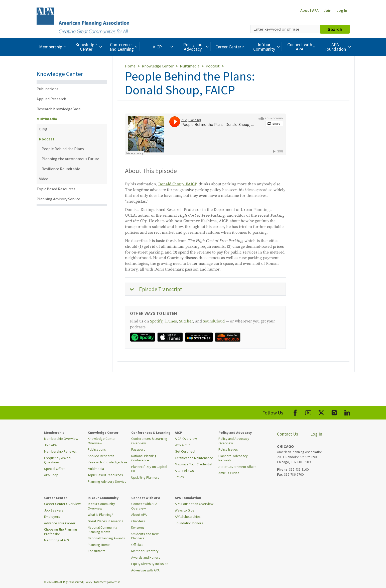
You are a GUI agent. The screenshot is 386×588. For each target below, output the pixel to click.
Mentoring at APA (57, 540)
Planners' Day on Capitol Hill (149, 469)
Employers (52, 517)
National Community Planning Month (102, 530)
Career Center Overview (62, 504)
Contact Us (288, 434)
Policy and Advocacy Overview (234, 441)
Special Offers (55, 469)
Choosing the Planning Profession (61, 532)
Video (44, 179)
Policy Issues (228, 449)
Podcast (47, 139)
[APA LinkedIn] (347, 412)
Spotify (156, 321)
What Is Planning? (100, 515)
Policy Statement (96, 582)
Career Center (230, 47)
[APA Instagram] (334, 412)
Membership (53, 47)
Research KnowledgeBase (59, 109)
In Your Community (267, 47)
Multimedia (47, 119)
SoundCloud (214, 321)
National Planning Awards (106, 538)
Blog (43, 129)
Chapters (138, 521)
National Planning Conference (144, 458)
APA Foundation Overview (194, 504)
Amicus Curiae (229, 473)
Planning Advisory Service (58, 199)
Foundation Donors (189, 523)
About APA (309, 10)
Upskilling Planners (145, 477)
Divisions (138, 527)
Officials (137, 545)
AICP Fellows (184, 471)
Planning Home (99, 545)
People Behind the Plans (63, 149)
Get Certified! (185, 451)
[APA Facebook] (295, 412)
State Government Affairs (237, 467)
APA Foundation (338, 47)
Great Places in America (105, 521)
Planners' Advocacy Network (233, 458)
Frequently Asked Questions (57, 460)
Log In (342, 10)
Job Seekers (54, 510)
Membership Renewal (60, 451)
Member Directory (145, 551)
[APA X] (321, 412)
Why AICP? (182, 445)
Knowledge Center (89, 47)
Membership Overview (61, 439)
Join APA (50, 445)
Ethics (179, 477)
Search (335, 29)
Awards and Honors (146, 557)
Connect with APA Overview (144, 506)
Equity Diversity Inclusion (150, 564)
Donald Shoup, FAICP (177, 184)
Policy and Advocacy (196, 47)
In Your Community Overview (101, 506)
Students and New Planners (145, 536)
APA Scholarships (188, 517)
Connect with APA (302, 47)
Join (328, 10)
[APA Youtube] (308, 412)
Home (130, 66)
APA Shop (51, 475)
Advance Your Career (60, 523)
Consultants (97, 551)
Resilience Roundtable (61, 169)
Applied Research (51, 99)
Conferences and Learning (124, 47)
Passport (138, 449)
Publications (47, 89)
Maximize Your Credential (194, 464)
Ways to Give (185, 510)
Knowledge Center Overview (102, 441)
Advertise (114, 582)
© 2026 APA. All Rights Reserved (64, 582)
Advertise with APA (145, 570)
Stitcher (186, 321)
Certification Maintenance (194, 458)
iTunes (171, 321)
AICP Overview (186, 439)
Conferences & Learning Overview (149, 441)
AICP (163, 47)
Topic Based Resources (56, 189)
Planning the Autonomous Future (70, 159)
